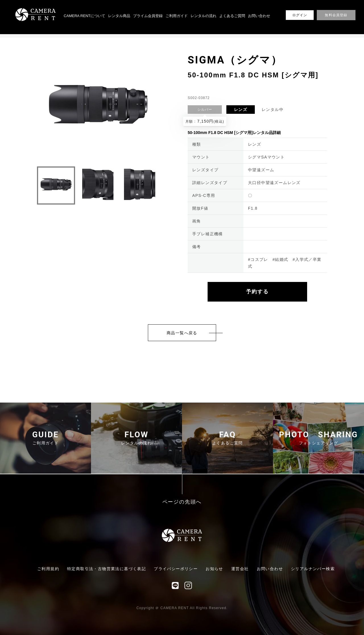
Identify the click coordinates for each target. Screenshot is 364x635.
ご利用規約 (48, 569)
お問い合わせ (259, 16)
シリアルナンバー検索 (313, 569)
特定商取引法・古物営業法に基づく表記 (106, 569)
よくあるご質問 (232, 16)
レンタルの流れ (203, 16)
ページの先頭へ (182, 502)
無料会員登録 (336, 15)
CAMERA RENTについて (84, 16)
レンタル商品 (119, 16)
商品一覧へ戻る (182, 333)
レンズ (241, 110)
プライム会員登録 (148, 16)
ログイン (300, 15)
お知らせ (214, 569)
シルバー (205, 110)
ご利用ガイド (177, 16)
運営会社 (240, 569)
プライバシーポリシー (176, 569)
